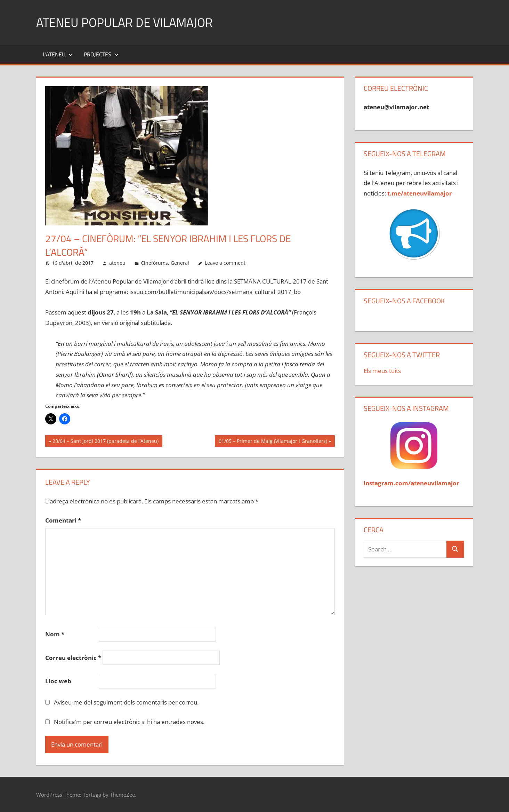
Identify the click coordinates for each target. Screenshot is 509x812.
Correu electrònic (73, 658)
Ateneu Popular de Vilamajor (126, 22)
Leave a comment (225, 263)
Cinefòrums (154, 263)
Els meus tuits (382, 371)
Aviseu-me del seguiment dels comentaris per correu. (126, 702)
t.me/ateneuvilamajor (420, 193)
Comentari (63, 520)
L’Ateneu (58, 54)
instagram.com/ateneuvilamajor (411, 483)
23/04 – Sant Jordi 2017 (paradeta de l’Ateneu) (105, 441)
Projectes (101, 54)
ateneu (117, 263)
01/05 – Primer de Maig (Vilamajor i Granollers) (273, 441)
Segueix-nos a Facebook (404, 301)
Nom (55, 634)
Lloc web (58, 681)
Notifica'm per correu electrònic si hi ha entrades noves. (129, 722)
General (180, 263)
